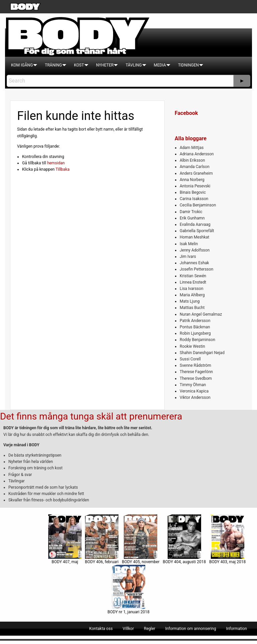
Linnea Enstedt (193, 282)
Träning (53, 65)
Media (160, 65)
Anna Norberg (192, 180)
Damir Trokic (191, 212)
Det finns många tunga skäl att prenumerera (91, 416)
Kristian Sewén (193, 276)
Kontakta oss (101, 629)
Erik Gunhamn (192, 218)
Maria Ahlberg (192, 295)
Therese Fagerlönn (196, 372)
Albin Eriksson (192, 160)
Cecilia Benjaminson (198, 205)
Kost (79, 65)
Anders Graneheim (196, 173)
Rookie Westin (192, 346)
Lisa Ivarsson (192, 289)
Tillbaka (63, 169)
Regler (150, 629)
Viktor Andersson (195, 397)
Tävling (134, 65)
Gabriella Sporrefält (197, 231)
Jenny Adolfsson (195, 250)
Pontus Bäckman (195, 327)
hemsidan (56, 163)
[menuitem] (22, 65)
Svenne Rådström (195, 365)
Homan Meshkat (194, 237)
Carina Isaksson (194, 199)
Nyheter (105, 65)
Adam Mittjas (192, 148)
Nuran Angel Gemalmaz (201, 314)
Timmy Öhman (193, 385)
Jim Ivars (188, 257)
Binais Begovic (193, 192)
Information (237, 629)
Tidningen (188, 65)
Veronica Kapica (194, 391)
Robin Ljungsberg (195, 333)
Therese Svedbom (196, 378)
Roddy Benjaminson (197, 340)
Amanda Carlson (195, 167)
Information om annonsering (191, 629)
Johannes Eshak (194, 263)
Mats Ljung (190, 301)
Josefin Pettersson (196, 269)
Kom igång (22, 65)
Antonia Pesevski (195, 186)
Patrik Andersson (195, 321)
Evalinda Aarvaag (195, 224)
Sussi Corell (190, 359)
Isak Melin (189, 244)
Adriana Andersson (197, 154)
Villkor (128, 629)
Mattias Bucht (192, 308)
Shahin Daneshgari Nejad (202, 353)
